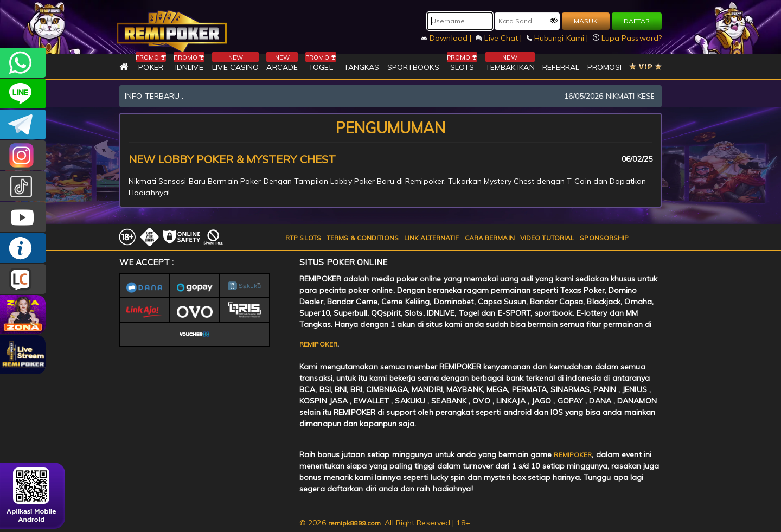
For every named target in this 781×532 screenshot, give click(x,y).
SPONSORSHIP (604, 238)
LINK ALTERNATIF (432, 238)
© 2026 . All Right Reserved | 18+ (385, 523)
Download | (447, 38)
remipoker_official (23, 94)
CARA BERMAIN (490, 238)
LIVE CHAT (23, 279)
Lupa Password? (628, 38)
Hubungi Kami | (559, 38)
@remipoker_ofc (23, 186)
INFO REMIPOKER (23, 248)
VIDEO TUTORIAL (547, 238)
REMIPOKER (318, 344)
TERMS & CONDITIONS (363, 238)
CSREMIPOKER (23, 155)
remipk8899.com (354, 523)
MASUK (586, 21)
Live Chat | (500, 38)
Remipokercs (23, 124)
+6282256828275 (23, 63)
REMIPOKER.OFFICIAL (23, 217)
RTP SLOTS (303, 238)
